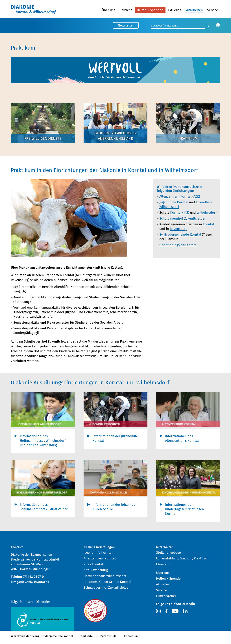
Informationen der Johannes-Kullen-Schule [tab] (114, 507)
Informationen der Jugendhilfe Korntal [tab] (115, 438)
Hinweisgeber (166, 596)
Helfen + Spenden (150, 10)
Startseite (86, 636)
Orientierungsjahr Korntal (178, 245)
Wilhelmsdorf (207, 213)
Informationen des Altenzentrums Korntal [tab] (182, 438)
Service (213, 10)
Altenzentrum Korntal (100, 558)
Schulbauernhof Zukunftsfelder (182, 219)
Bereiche (126, 10)
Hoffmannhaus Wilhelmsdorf (105, 576)
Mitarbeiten (194, 10)
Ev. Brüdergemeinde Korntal (180, 235)
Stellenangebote (168, 553)
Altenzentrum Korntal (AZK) (180, 197)
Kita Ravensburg (96, 570)
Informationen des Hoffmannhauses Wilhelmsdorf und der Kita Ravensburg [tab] (43, 441)
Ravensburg (178, 229)
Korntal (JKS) (180, 213)
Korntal (208, 224)
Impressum (131, 636)
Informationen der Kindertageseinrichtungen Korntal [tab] (185, 509)
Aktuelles (174, 10)
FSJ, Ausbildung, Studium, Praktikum (182, 558)
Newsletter (126, 25)
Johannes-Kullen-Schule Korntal (107, 582)
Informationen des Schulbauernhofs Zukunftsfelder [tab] (44, 507)
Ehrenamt (163, 564)
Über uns (108, 10)
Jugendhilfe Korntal (174, 202)
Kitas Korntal (93, 564)
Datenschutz (108, 636)
